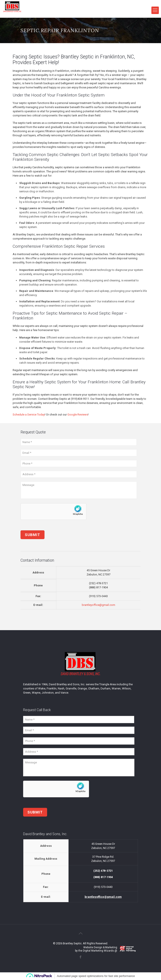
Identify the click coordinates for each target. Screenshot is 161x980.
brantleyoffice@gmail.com (98, 605)
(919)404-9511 (80, 399)
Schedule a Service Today (29, 415)
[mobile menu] (155, 10)
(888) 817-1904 (98, 587)
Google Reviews (78, 415)
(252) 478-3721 (98, 583)
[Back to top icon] (80, 933)
